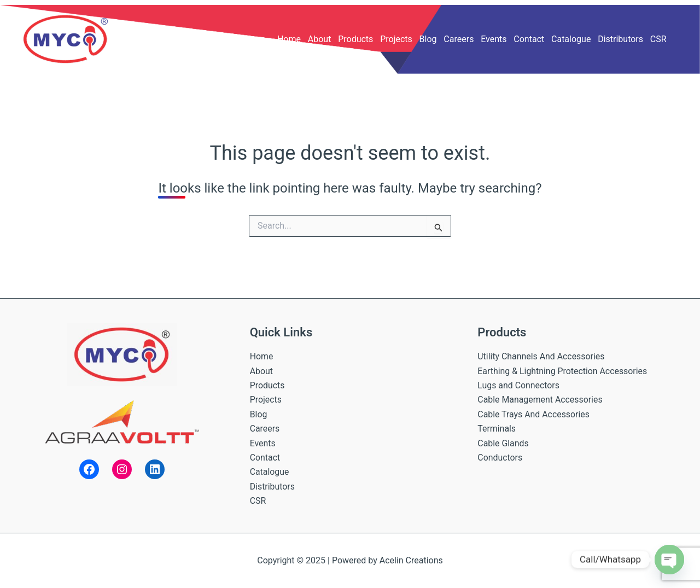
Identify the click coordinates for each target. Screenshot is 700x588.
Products (355, 39)
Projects (396, 39)
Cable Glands (503, 443)
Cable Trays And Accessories (534, 414)
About (320, 39)
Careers (459, 39)
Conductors (500, 458)
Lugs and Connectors (519, 385)
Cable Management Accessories (540, 400)
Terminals (497, 429)
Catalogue (571, 39)
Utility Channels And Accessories (541, 356)
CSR (658, 39)
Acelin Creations (411, 560)
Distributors (620, 39)
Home (289, 39)
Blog (428, 39)
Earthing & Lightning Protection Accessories (563, 371)
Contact (529, 39)
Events (494, 39)
